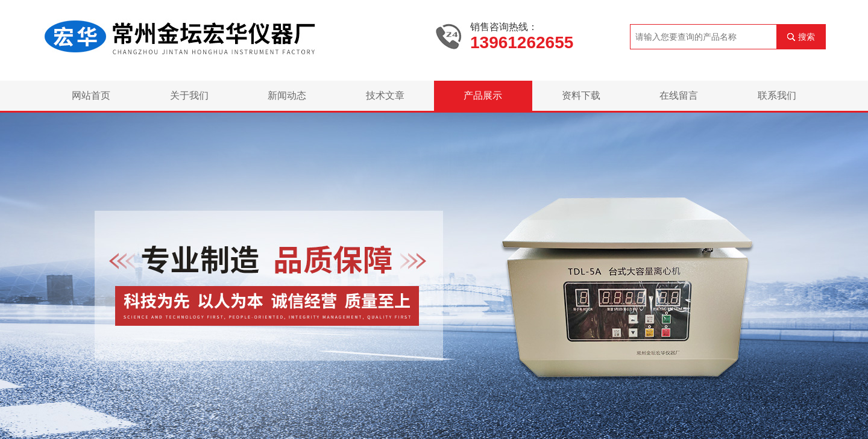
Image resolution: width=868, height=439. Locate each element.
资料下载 (581, 95)
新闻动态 (287, 95)
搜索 (807, 37)
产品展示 (483, 95)
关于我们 (189, 95)
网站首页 (91, 95)
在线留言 (679, 95)
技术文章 (385, 95)
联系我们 (777, 95)
